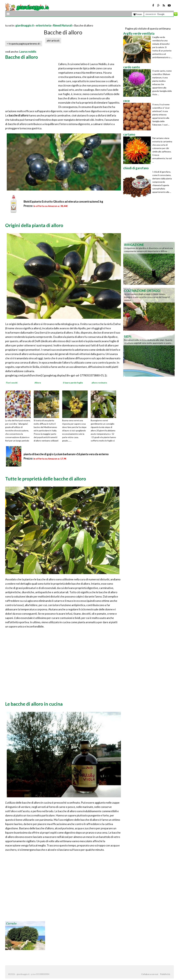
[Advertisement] (41, 22)
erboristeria (43, 25)
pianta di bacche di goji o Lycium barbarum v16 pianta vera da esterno (66, 454)
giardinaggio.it (25, 25)
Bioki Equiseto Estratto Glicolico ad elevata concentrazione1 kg (63, 202)
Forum (138, 14)
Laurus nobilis (28, 52)
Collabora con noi (150, 974)
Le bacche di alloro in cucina (34, 704)
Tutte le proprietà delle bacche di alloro (46, 479)
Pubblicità (165, 974)
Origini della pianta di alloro (34, 225)
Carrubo (11, 924)
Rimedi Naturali (63, 25)
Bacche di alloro (22, 57)
